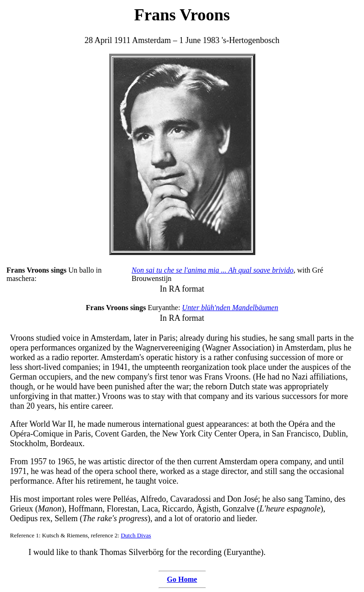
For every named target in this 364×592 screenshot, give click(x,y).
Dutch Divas (136, 535)
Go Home (182, 579)
